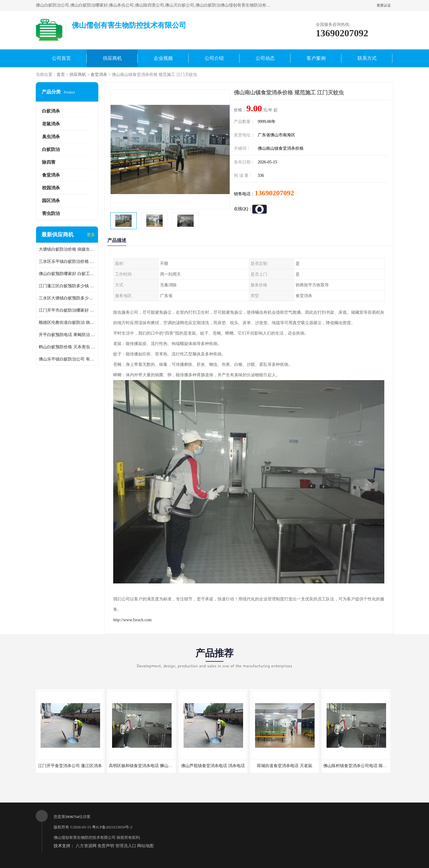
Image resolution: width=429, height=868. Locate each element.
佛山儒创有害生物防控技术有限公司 (85, 837)
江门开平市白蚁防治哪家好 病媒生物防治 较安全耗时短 (67, 310)
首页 (61, 75)
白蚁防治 (51, 149)
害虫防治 (51, 213)
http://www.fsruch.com (132, 620)
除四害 (49, 162)
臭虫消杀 (51, 137)
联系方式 (367, 58)
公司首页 (61, 58)
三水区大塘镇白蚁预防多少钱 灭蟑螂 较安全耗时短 (67, 298)
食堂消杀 (99, 75)
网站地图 (145, 846)
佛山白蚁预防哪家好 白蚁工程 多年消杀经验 (67, 274)
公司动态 (265, 58)
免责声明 (106, 846)
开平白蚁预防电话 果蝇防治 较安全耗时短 (67, 335)
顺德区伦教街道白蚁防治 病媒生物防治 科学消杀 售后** (67, 323)
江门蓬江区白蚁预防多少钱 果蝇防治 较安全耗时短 (67, 286)
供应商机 (112, 58)
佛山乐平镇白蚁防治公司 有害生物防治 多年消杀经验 (67, 359)
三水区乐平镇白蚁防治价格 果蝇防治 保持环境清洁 (67, 262)
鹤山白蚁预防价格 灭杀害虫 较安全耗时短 (67, 347)
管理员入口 (126, 846)
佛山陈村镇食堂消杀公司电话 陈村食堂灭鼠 (363, 766)
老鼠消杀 (51, 124)
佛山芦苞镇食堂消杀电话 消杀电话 (213, 766)
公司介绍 (214, 58)
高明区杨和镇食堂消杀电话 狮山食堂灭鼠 (147, 766)
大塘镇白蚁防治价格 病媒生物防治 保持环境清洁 (67, 249)
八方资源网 (86, 846)
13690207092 (274, 193)
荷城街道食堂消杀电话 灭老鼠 (285, 766)
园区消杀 (51, 201)
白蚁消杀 (51, 111)
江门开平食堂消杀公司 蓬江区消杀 (70, 766)
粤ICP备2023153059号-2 (112, 827)
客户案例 (316, 58)
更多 (91, 235)
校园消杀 (51, 188)
